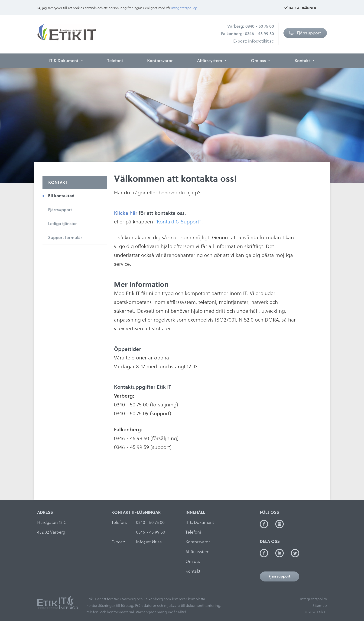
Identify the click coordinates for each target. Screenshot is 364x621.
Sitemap (320, 606)
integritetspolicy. (184, 8)
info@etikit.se (261, 41)
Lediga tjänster (62, 224)
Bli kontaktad (61, 196)
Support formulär (65, 237)
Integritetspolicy (314, 599)
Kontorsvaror (160, 61)
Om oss (259, 61)
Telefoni (115, 61)
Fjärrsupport (305, 33)
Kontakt (303, 61)
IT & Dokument (64, 61)
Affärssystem (210, 61)
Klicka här (126, 213)
